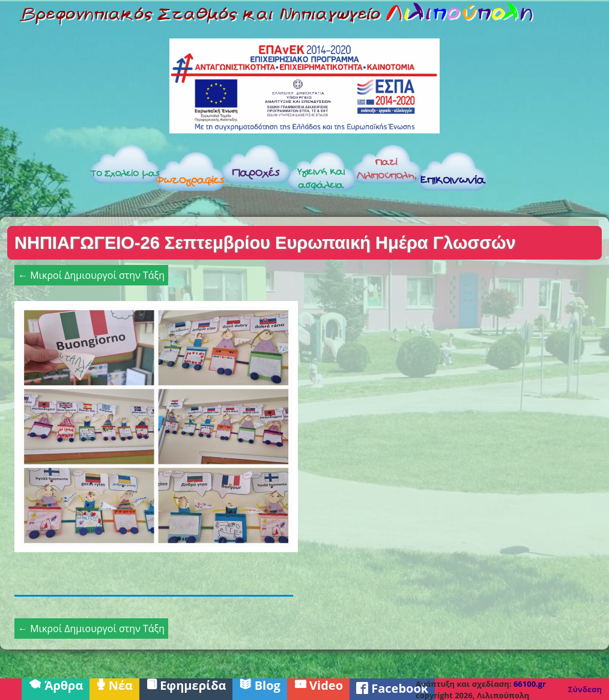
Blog (259, 684)
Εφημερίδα (186, 684)
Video (318, 684)
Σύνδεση (585, 689)
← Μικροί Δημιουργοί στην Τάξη (91, 275)
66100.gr (530, 684)
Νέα (114, 684)
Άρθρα (56, 684)
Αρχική (43, 175)
